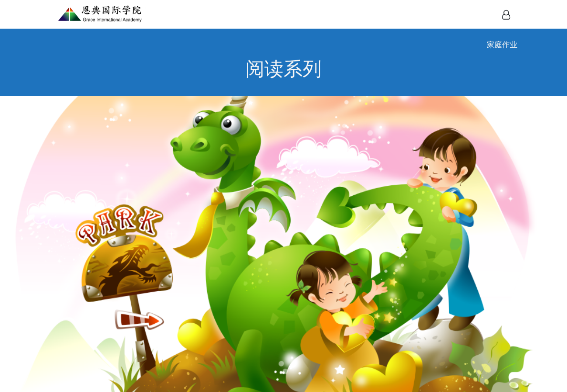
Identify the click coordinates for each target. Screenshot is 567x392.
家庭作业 (502, 45)
